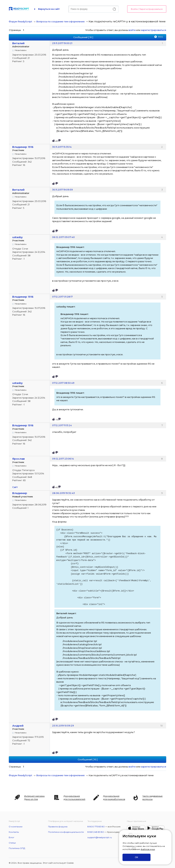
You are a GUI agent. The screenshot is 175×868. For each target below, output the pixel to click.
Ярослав (18, 459)
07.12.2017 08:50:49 (63, 383)
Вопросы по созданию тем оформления (60, 21)
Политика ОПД (17, 848)
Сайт (15, 487)
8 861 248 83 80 (96, 832)
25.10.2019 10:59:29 (63, 726)
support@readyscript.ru (100, 837)
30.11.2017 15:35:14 (62, 147)
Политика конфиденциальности (66, 832)
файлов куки (148, 849)
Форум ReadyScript (20, 21)
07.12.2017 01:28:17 (62, 297)
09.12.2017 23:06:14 (63, 459)
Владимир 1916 (23, 147)
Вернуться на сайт (49, 9)
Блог (12, 837)
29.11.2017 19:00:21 (62, 43)
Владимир (20, 493)
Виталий (18, 43)
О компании (16, 827)
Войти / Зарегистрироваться (147, 9)
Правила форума (58, 827)
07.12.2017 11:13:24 (62, 425)
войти (132, 30)
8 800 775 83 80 (96, 827)
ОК (136, 857)
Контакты (14, 832)
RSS (160, 37)
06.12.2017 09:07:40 (63, 237)
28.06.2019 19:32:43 (63, 493)
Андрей (18, 726)
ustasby (17, 237)
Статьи (12, 843)
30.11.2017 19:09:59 (62, 190)
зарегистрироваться (153, 30)
